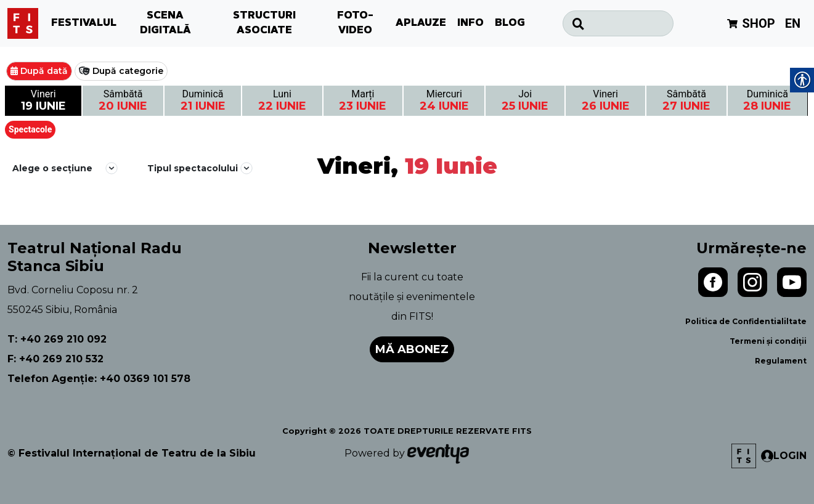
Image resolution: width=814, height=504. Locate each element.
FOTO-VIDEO (355, 23)
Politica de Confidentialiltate (746, 321)
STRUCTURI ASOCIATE (264, 23)
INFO (470, 23)
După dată (44, 71)
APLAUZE (421, 23)
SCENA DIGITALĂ (165, 23)
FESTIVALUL (84, 23)
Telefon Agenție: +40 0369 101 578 (99, 379)
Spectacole (30, 129)
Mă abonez (412, 349)
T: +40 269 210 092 (57, 339)
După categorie (128, 71)
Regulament (781, 361)
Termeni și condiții (768, 341)
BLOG (510, 23)
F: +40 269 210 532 (55, 359)
